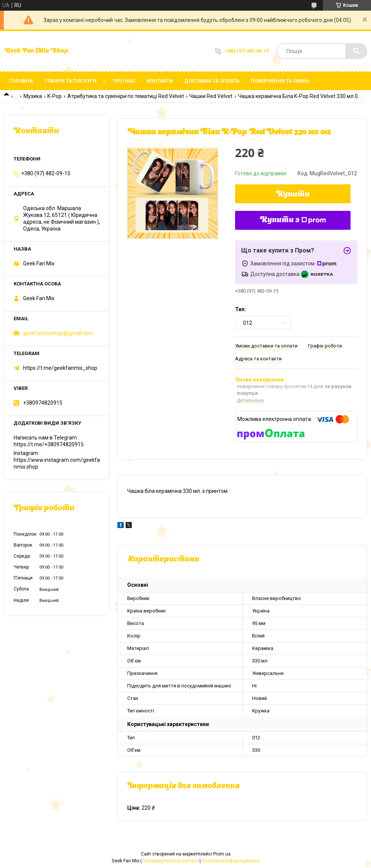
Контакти (160, 81)
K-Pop (55, 96)
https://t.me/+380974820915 (49, 444)
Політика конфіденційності (231, 861)
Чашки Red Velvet (211, 96)
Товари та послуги (70, 81)
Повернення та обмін (280, 81)
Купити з (293, 220)
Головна (21, 81)
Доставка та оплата (212, 81)
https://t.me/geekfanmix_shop (60, 368)
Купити (293, 195)
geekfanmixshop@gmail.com (58, 333)
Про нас (124, 81)
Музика (33, 96)
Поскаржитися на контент (171, 861)
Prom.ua (222, 854)
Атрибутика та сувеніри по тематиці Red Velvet (126, 96)
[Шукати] (356, 51)
